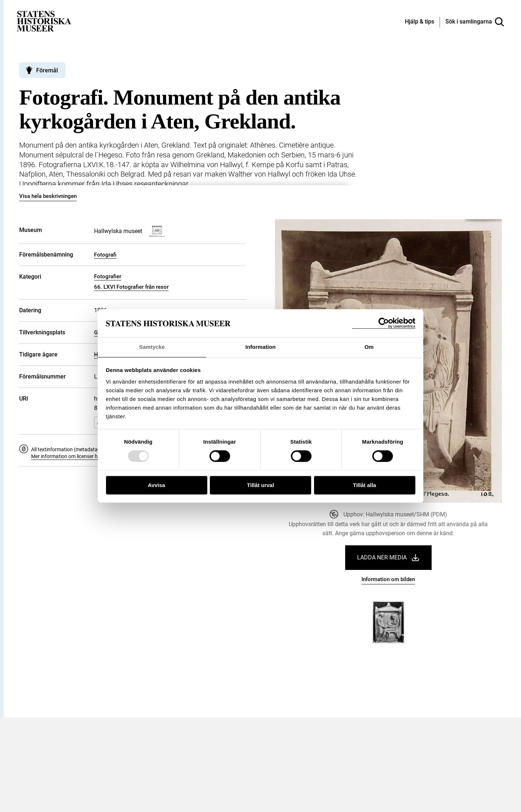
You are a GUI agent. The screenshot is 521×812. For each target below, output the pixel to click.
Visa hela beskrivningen (48, 196)
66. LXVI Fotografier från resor (131, 287)
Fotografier (108, 276)
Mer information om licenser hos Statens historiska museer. (97, 456)
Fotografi (105, 255)
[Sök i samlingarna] (475, 22)
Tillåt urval (261, 485)
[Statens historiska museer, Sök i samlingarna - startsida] (44, 21)
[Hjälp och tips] (420, 22)
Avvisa (157, 485)
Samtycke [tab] (152, 347)
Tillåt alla (365, 485)
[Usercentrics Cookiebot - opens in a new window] (384, 323)
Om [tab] (369, 347)
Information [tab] (260, 347)
